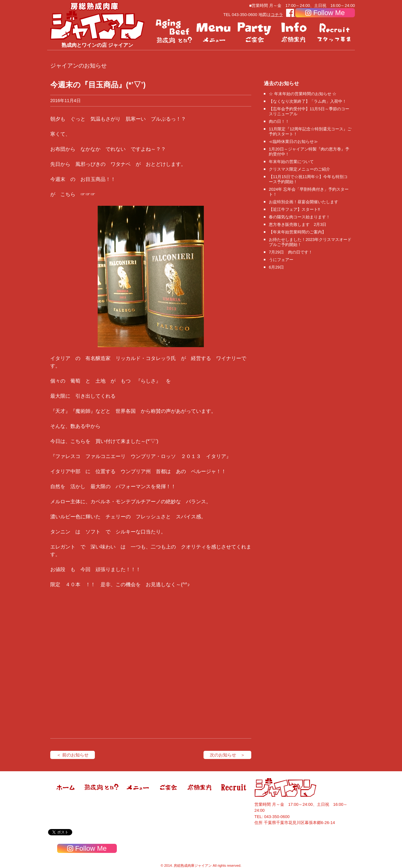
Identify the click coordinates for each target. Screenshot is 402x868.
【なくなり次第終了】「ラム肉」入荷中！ (308, 101)
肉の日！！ (279, 121)
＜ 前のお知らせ (73, 755)
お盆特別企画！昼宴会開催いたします (304, 202)
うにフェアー (281, 260)
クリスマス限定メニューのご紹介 (299, 169)
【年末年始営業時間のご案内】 (297, 232)
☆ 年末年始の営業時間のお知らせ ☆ (303, 94)
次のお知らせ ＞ (227, 755)
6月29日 (276, 267)
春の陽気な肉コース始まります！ (299, 217)
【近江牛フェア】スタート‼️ (294, 209)
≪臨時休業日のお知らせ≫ (293, 142)
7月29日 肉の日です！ (291, 252)
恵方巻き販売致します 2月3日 (298, 224)
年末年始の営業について (291, 162)
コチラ (277, 15)
